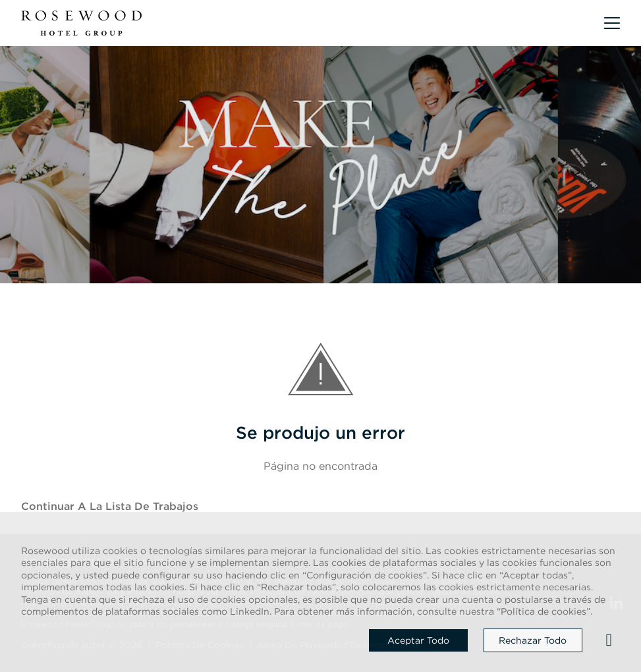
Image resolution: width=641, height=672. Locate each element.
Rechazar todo (533, 640)
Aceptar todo (418, 640)
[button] (612, 23)
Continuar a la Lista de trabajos (110, 506)
